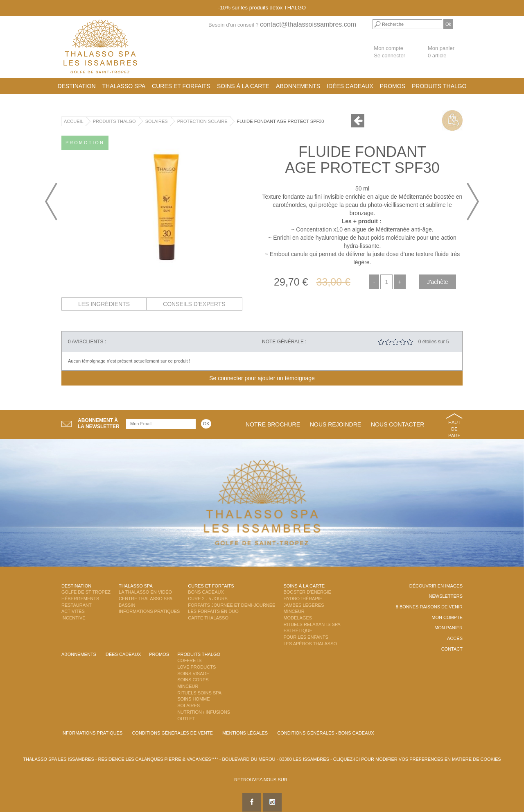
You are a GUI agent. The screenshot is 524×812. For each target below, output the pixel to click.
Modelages (298, 618)
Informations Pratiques (149, 611)
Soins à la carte (243, 86)
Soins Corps (193, 680)
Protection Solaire (202, 121)
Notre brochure (273, 424)
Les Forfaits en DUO (213, 611)
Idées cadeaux (350, 86)
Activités (73, 611)
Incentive (73, 618)
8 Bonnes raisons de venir (429, 607)
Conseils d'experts (194, 304)
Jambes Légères (304, 605)
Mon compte (388, 48)
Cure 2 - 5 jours (208, 599)
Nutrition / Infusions (204, 712)
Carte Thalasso (208, 618)
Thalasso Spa (124, 86)
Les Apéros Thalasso (310, 644)
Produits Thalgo (439, 86)
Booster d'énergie (307, 592)
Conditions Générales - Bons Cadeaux (326, 733)
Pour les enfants (306, 637)
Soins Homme (193, 699)
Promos (393, 86)
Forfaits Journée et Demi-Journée (232, 605)
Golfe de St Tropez (86, 592)
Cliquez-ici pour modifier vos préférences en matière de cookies (417, 759)
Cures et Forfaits (181, 86)
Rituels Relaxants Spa (312, 624)
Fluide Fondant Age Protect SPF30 (281, 121)
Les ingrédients (104, 304)
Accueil (74, 121)
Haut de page (454, 429)
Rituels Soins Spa (199, 693)
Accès (455, 638)
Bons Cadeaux (206, 592)
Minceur (294, 611)
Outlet (186, 719)
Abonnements (298, 86)
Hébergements (80, 599)
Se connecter (390, 56)
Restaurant (77, 605)
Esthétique (298, 631)
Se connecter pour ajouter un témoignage (262, 378)
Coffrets (189, 660)
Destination (76, 86)
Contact (452, 649)
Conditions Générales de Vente (172, 733)
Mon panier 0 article (441, 52)
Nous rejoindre (335, 424)
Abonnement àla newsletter (99, 423)
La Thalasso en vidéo (145, 592)
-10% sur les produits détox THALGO (262, 8)
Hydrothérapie (303, 599)
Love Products (196, 667)
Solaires (157, 121)
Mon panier (448, 628)
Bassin (127, 605)
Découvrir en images (436, 586)
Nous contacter (398, 424)
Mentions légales (245, 733)
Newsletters (446, 596)
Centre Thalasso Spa (146, 599)
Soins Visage (193, 674)
